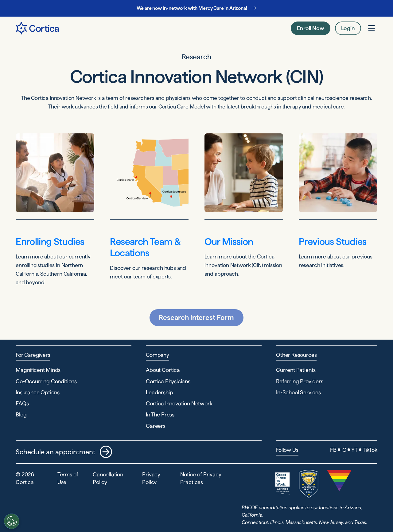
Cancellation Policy (108, 478)
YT (354, 450)
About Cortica (163, 370)
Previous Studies (333, 242)
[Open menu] (372, 28)
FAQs (22, 403)
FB (333, 450)
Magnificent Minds (38, 370)
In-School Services (298, 392)
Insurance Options (38, 392)
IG (344, 450)
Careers (156, 426)
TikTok (370, 450)
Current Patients (296, 370)
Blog (21, 414)
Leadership (159, 392)
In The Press (160, 414)
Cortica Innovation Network (179, 403)
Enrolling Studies (50, 242)
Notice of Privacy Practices (201, 478)
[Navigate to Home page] (37, 28)
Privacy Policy (151, 478)
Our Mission (229, 242)
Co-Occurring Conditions (46, 381)
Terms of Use (68, 478)
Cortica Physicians (168, 381)
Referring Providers (300, 381)
